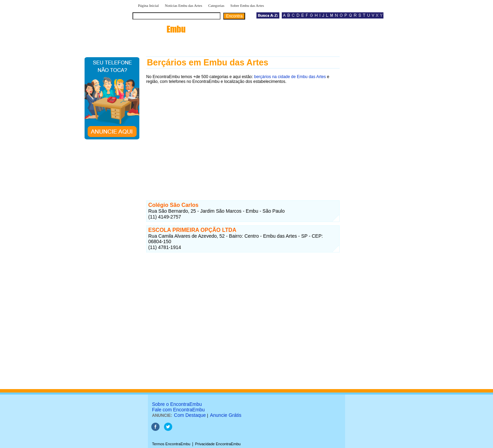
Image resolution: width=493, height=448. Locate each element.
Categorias (216, 5)
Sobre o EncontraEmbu (177, 404)
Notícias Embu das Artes (183, 5)
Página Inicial (148, 5)
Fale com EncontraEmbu (178, 410)
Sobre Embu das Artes (247, 5)
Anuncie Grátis (226, 415)
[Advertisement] (243, 136)
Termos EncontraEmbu (171, 444)
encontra (160, 29)
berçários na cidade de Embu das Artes (290, 77)
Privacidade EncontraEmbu (218, 444)
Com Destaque (190, 415)
